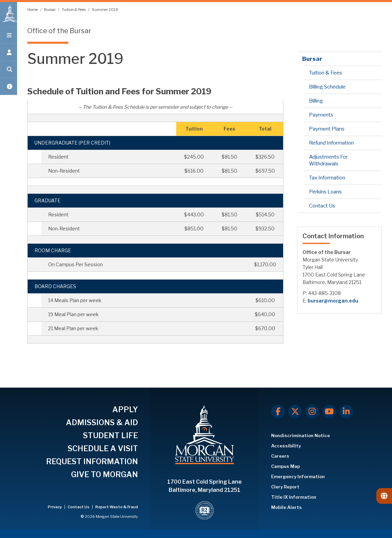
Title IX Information (294, 497)
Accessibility (286, 446)
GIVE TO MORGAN (104, 474)
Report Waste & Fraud (117, 507)
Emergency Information (298, 476)
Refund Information (331, 143)
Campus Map (285, 466)
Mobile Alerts (286, 507)
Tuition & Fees (74, 10)
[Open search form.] (9, 72)
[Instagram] (312, 412)
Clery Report (285, 487)
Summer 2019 (105, 10)
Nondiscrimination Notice (300, 435)
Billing (316, 101)
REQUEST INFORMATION (92, 461)
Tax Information (327, 178)
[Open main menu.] (9, 38)
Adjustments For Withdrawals (328, 160)
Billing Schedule (327, 87)
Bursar (50, 10)
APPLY (125, 409)
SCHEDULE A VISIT (103, 448)
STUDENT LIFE (110, 435)
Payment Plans (327, 129)
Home (33, 10)
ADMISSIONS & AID (102, 422)
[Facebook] (278, 412)
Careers (280, 456)
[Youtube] (329, 412)
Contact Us (322, 206)
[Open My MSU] (9, 90)
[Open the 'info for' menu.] (9, 55)
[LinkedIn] (346, 412)
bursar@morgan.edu (333, 301)
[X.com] (295, 412)
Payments (321, 115)
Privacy (55, 507)
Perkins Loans (325, 192)
